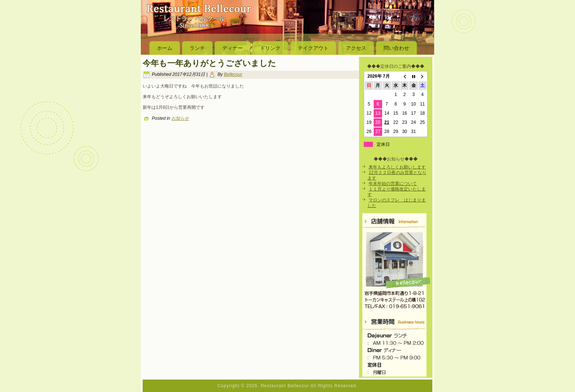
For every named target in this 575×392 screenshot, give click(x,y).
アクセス (356, 48)
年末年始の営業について (393, 184)
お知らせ (180, 118)
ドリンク (270, 48)
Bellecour (233, 74)
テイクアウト (313, 48)
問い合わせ (396, 48)
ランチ (197, 48)
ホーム (165, 48)
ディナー (232, 48)
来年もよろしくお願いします (397, 167)
